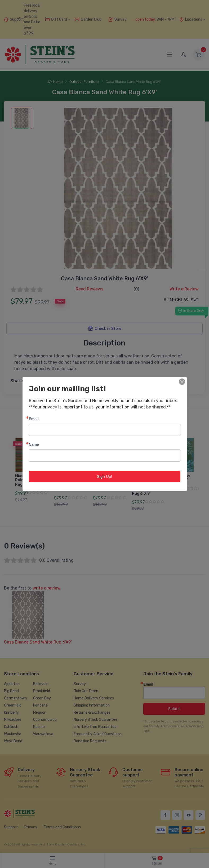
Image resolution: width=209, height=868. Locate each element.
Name (34, 444)
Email (34, 418)
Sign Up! (105, 476)
